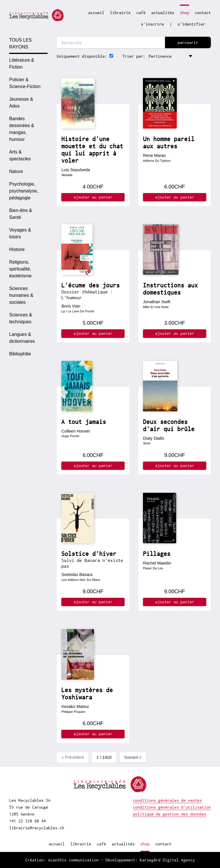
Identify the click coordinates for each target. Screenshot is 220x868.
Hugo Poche (70, 436)
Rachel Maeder (157, 563)
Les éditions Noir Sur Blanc (81, 580)
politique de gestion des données (170, 814)
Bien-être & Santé (21, 214)
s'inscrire (152, 24)
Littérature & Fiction (22, 64)
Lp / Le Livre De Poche (78, 311)
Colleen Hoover (76, 431)
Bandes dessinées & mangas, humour (22, 129)
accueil (96, 12)
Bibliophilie (20, 354)
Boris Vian (71, 306)
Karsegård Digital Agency (167, 860)
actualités (163, 12)
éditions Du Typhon (157, 161)
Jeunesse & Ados (21, 103)
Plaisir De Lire (153, 568)
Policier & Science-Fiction (25, 83)
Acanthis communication (73, 860)
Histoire (17, 249)
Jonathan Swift (157, 302)
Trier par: (134, 56)
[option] (28, 64)
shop (184, 12)
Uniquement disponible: (82, 56)
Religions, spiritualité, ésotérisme (20, 269)
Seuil (147, 443)
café (141, 12)
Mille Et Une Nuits (156, 307)
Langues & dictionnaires (22, 338)
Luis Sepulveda (75, 170)
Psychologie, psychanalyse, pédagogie (24, 191)
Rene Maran (154, 155)
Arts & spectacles (20, 155)
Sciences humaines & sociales (21, 295)
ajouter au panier (93, 197)
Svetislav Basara (77, 575)
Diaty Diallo (154, 438)
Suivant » (133, 757)
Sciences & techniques (21, 318)
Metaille (67, 175)
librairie (120, 12)
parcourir (188, 42)
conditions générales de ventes (167, 800)
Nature (16, 171)
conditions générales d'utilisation (172, 807)
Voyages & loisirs (20, 233)
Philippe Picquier (73, 712)
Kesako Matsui (75, 707)
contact (203, 12)
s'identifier (191, 24)
